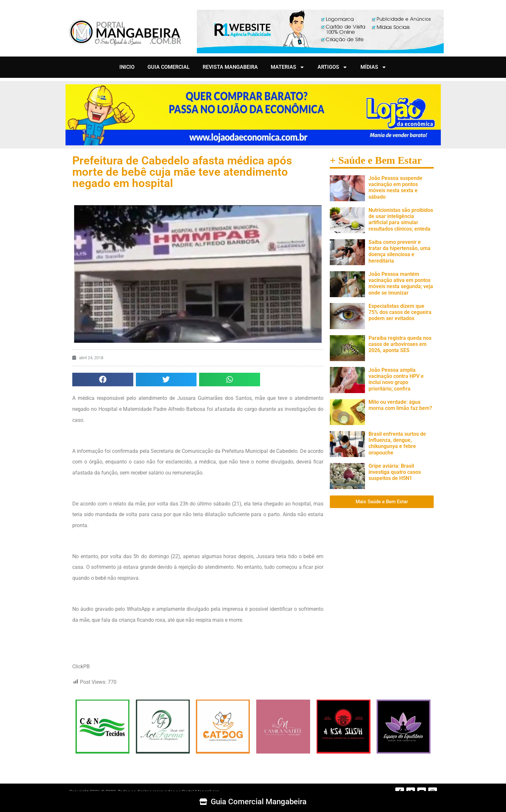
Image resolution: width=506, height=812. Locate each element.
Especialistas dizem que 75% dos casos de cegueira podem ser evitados (400, 312)
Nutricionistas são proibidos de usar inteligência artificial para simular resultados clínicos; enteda (401, 219)
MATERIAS (288, 67)
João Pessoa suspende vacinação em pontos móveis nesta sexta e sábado (395, 187)
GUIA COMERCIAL (169, 67)
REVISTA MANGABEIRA (230, 67)
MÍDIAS (374, 67)
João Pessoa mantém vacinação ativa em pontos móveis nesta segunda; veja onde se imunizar (401, 283)
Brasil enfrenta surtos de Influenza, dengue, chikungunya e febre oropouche (397, 443)
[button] (103, 380)
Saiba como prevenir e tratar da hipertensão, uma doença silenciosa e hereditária (400, 251)
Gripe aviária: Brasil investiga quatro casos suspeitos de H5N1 (395, 472)
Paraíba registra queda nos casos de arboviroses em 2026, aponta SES (400, 344)
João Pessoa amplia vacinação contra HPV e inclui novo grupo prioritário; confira (396, 379)
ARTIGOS (333, 67)
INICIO (127, 67)
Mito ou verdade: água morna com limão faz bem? (400, 405)
